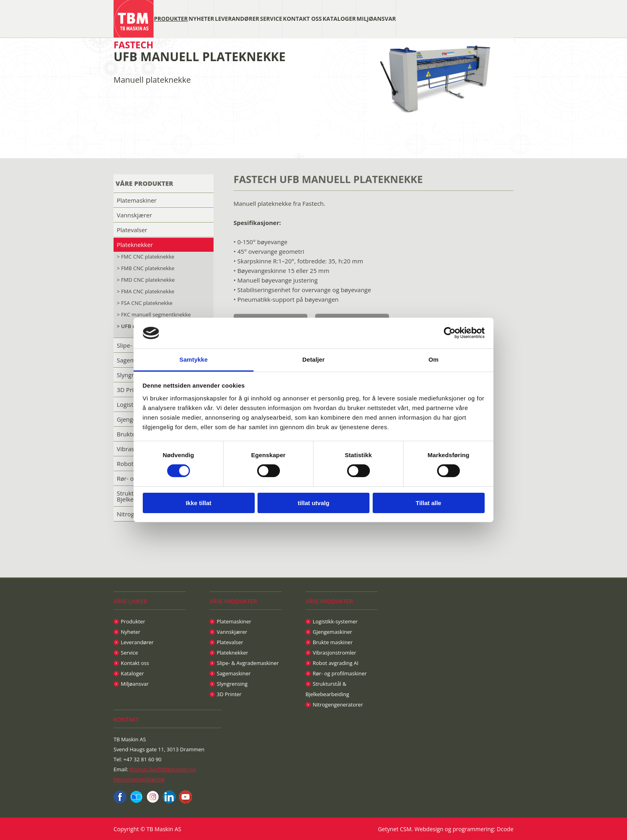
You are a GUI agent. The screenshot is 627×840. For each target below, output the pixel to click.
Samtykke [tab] (194, 359)
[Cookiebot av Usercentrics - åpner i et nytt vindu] (450, 333)
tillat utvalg (313, 503)
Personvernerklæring (139, 779)
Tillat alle (429, 503)
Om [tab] (433, 359)
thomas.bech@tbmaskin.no (163, 769)
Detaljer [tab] (313, 359)
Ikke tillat (198, 503)
